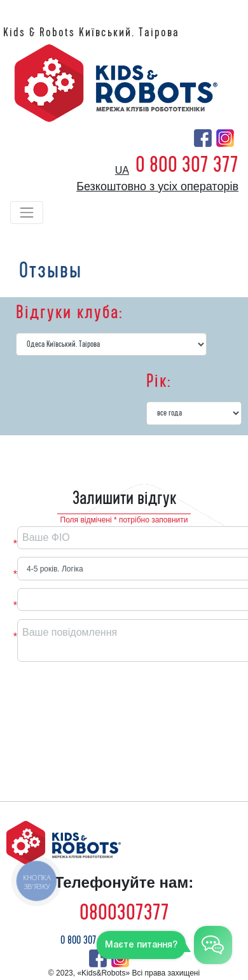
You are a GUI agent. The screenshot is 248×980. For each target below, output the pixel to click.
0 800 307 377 (187, 165)
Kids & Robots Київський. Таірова (91, 32)
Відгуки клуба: (69, 312)
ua (122, 170)
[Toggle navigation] (27, 213)
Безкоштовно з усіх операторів (157, 186)
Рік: (159, 381)
